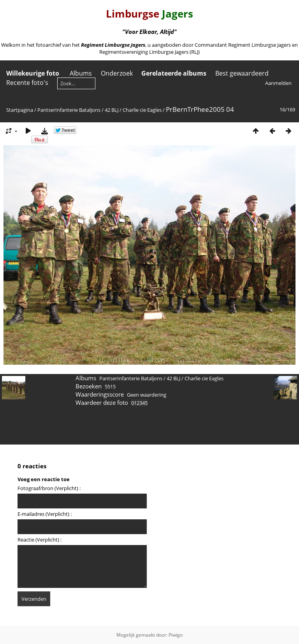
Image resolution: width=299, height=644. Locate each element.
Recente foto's (27, 83)
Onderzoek (117, 73)
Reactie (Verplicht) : (40, 540)
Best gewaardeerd (242, 73)
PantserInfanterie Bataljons (69, 110)
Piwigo (176, 635)
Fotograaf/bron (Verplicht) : (49, 488)
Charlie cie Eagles (142, 110)
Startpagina (20, 110)
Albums (81, 73)
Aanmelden (278, 83)
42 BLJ (112, 110)
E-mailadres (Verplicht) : (45, 514)
